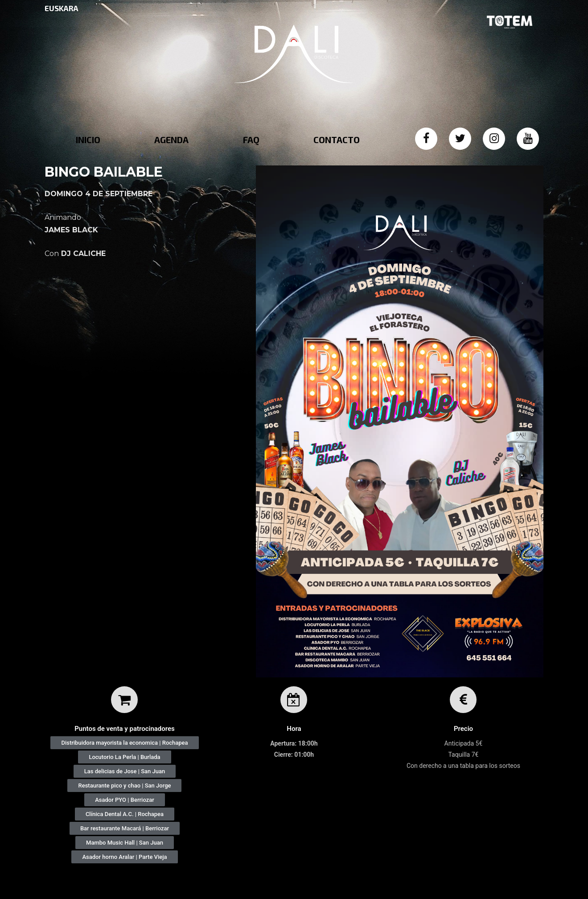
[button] (124, 743)
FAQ (251, 140)
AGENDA (171, 140)
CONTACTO (337, 140)
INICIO (88, 140)
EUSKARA (62, 8)
